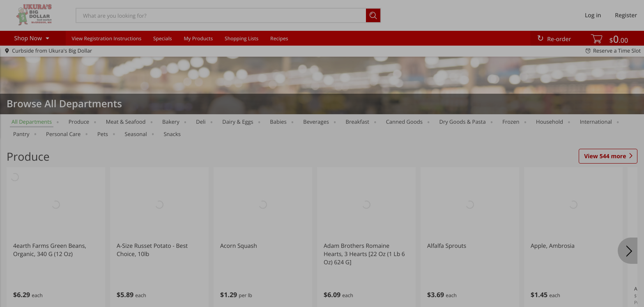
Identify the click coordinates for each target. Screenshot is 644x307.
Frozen (511, 122)
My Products (198, 38)
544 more (605, 157)
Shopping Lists (241, 38)
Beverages (316, 122)
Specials (163, 38)
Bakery (171, 122)
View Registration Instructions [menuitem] (106, 38)
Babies (278, 122)
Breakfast (358, 122)
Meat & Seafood (126, 122)
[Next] (628, 251)
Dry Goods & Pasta (462, 122)
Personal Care (63, 134)
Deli (201, 122)
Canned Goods (404, 122)
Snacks (172, 134)
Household (550, 122)
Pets (103, 134)
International (596, 122)
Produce (79, 122)
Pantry (21, 134)
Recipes (279, 38)
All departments (32, 122)
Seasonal (136, 134)
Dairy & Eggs (238, 122)
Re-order (559, 39)
